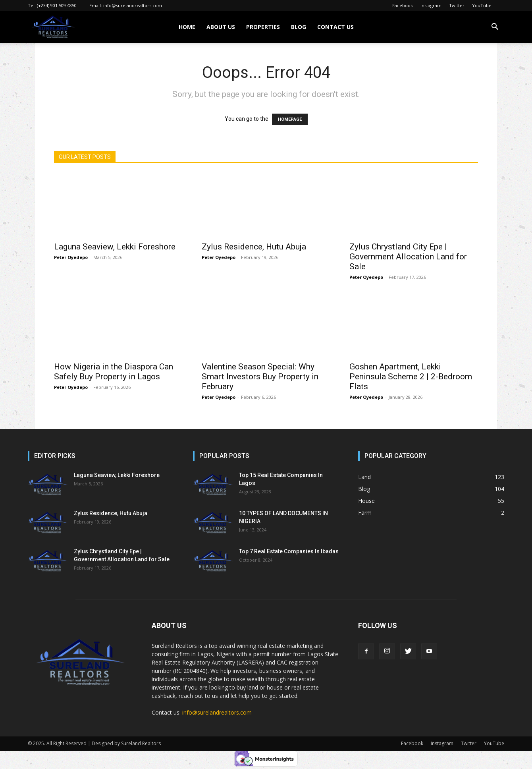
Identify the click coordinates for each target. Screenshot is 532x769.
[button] (495, 28)
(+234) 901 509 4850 (57, 5)
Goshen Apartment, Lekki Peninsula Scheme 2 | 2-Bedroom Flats (411, 377)
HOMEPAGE (290, 119)
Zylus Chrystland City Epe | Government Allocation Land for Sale (408, 257)
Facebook (403, 5)
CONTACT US (335, 27)
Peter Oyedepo (71, 257)
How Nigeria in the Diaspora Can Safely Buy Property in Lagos (114, 372)
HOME (187, 27)
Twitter (457, 5)
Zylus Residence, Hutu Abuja (254, 247)
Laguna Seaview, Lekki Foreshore (115, 247)
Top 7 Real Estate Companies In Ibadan (289, 551)
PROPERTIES (263, 27)
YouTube (482, 5)
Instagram (431, 5)
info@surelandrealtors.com (133, 5)
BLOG (299, 27)
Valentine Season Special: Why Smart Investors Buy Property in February (260, 377)
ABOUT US (221, 27)
